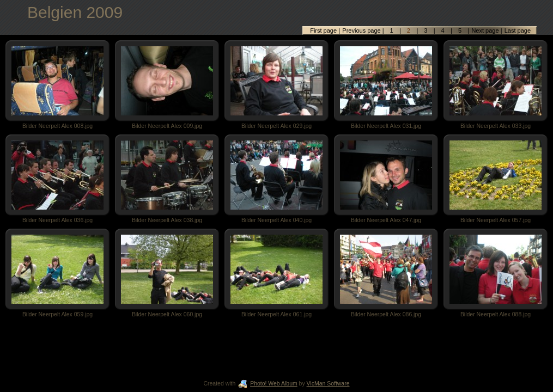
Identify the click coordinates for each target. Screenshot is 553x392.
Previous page (362, 30)
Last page (517, 30)
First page (324, 30)
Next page (485, 30)
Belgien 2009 (75, 12)
